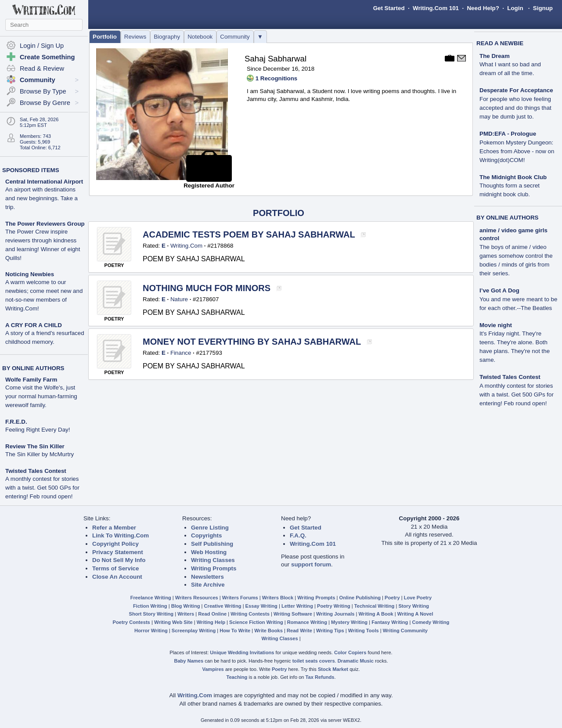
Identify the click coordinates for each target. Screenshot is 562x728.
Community (235, 37)
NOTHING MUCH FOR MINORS (208, 288)
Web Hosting (209, 552)
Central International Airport (44, 182)
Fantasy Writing (390, 622)
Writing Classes (213, 560)
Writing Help (211, 622)
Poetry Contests (131, 622)
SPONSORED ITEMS (31, 170)
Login (515, 8)
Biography (167, 37)
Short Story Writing (151, 614)
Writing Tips (330, 631)
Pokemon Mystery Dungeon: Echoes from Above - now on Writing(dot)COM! (517, 151)
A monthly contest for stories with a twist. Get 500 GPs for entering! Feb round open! (42, 488)
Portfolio (105, 37)
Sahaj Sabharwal (276, 59)
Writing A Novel (415, 614)
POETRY (114, 265)
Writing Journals (335, 614)
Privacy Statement (118, 552)
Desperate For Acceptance (516, 90)
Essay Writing (261, 606)
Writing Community (405, 631)
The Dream (495, 56)
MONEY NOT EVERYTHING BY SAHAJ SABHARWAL (253, 342)
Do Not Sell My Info (119, 560)
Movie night (496, 325)
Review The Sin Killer (35, 446)
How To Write (235, 631)
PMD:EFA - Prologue (508, 134)
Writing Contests (250, 614)
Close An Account (117, 577)
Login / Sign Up (42, 46)
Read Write (299, 631)
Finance (181, 353)
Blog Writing (186, 606)
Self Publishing (212, 544)
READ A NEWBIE (500, 43)
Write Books (268, 631)
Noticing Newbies (30, 274)
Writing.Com (186, 246)
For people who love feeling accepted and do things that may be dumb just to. (515, 108)
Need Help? (483, 8)
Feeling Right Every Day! (38, 430)
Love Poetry (418, 598)
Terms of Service (115, 568)
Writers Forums (240, 598)
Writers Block (278, 598)
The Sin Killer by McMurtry (40, 454)
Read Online (212, 614)
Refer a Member (114, 528)
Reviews (135, 37)
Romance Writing (307, 622)
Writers (186, 614)
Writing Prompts (214, 568)
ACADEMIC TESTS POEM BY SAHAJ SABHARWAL (250, 234)
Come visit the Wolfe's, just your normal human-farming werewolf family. (41, 396)
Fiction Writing (150, 606)
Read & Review (42, 68)
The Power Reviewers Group (45, 224)
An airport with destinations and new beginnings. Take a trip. (41, 198)
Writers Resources (197, 598)
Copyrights (206, 535)
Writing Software (293, 614)
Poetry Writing (334, 606)
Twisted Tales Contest (36, 471)
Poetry (392, 598)
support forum (311, 564)
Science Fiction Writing (256, 622)
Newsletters (207, 577)
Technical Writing (375, 606)
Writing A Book (376, 614)
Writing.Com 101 (436, 8)
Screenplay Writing (194, 631)
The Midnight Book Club (513, 177)
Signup (543, 8)
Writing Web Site (173, 622)
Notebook (200, 37)
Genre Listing (210, 528)
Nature (179, 299)
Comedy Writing (431, 622)
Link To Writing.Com (121, 535)
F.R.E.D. (16, 422)
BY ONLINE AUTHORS (33, 368)
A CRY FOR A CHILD (34, 325)
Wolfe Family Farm (31, 380)
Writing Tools (364, 631)
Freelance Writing (151, 598)
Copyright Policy (115, 544)
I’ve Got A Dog (499, 290)
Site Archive (208, 585)
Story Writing (414, 606)
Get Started (389, 8)
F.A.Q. (298, 535)
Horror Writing (151, 631)
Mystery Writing (349, 622)
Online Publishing (360, 598)
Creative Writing (223, 606)
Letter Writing (297, 606)
